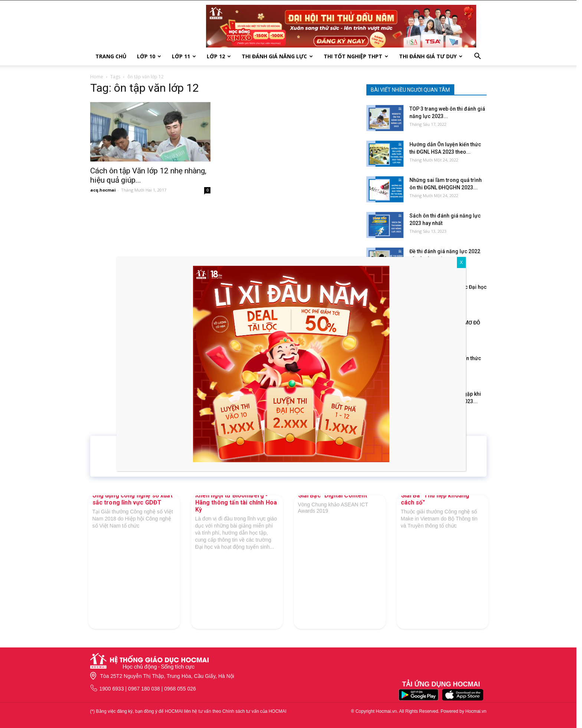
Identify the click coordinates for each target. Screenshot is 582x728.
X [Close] (461, 262)
